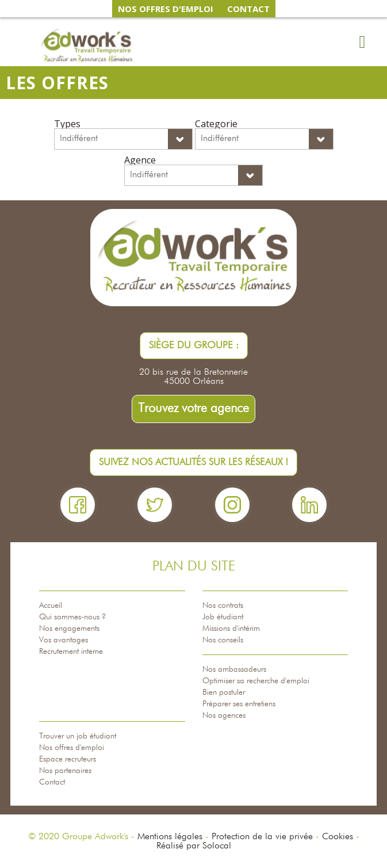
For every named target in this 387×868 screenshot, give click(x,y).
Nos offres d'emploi (72, 748)
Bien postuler (224, 692)
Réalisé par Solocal (194, 846)
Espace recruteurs (68, 759)
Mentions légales (170, 837)
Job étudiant (223, 617)
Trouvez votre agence (193, 409)
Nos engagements (69, 629)
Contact (52, 782)
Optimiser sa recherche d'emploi (256, 681)
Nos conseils (223, 640)
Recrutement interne (71, 652)
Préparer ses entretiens (239, 704)
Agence (140, 160)
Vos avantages (64, 640)
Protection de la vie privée (262, 837)
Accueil (51, 606)
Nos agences (224, 715)
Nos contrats (223, 606)
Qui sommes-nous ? (72, 617)
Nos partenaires (65, 771)
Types (67, 124)
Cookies (338, 837)
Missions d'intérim (231, 629)
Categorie (216, 124)
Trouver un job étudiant (78, 736)
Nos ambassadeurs (234, 669)
